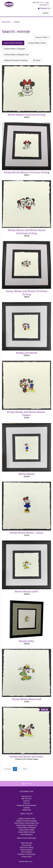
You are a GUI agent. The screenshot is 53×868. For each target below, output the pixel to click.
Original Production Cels (26, 819)
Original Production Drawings (16, 60)
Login (47, 3)
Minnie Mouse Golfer (27, 591)
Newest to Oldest (42, 37)
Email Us (26, 801)
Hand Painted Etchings (13, 43)
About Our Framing (26, 848)
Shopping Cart (44, 8)
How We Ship (26, 845)
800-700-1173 (27, 799)
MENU (46, 13)
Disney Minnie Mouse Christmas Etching (27, 172)
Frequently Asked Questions (26, 805)
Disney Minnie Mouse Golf (27, 699)
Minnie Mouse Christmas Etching (27, 115)
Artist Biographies (26, 834)
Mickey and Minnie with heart (26, 757)
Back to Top (27, 784)
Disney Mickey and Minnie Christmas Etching (26, 293)
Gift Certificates (26, 852)
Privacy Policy (27, 857)
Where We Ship (26, 843)
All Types (37, 60)
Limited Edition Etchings (26, 832)
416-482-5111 (27, 796)
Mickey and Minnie (27, 353)
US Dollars (44, 5)
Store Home (6, 22)
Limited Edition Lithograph (14, 49)
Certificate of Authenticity (26, 854)
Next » (25, 769)
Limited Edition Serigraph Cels (16, 55)
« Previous (7, 769)
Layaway (26, 808)
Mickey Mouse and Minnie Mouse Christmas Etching (27, 232)
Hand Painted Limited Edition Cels (26, 823)
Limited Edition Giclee (37, 43)
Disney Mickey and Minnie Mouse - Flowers (26, 414)
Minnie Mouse (26, 474)
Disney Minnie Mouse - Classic (26, 533)
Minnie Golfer (27, 641)
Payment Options (26, 850)
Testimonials (26, 810)
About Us (26, 803)
